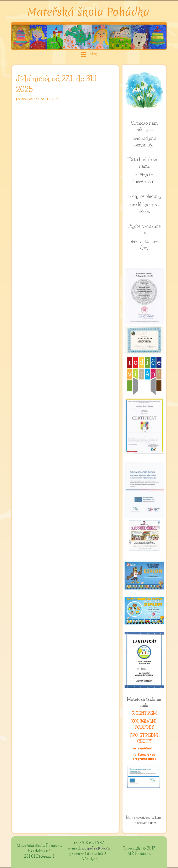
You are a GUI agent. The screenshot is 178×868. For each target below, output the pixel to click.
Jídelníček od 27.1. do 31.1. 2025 (37, 99)
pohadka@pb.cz (96, 848)
